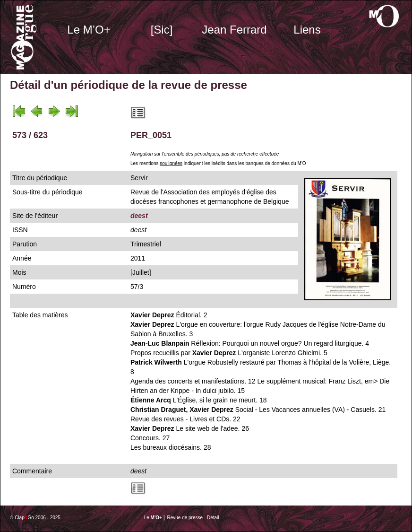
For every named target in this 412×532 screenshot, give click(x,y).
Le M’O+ (89, 30)
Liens (307, 30)
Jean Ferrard (234, 30)
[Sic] (162, 30)
